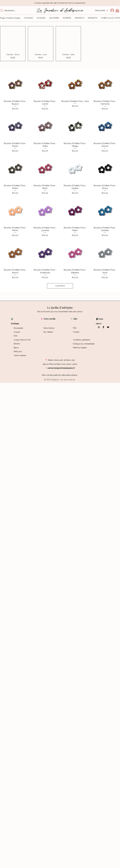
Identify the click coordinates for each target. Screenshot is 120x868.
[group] (60, 44)
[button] (117, 10)
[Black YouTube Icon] (108, 327)
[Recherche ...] (12, 11)
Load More (60, 286)
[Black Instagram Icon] (99, 327)
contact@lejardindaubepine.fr (61, 368)
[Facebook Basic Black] (103, 327)
